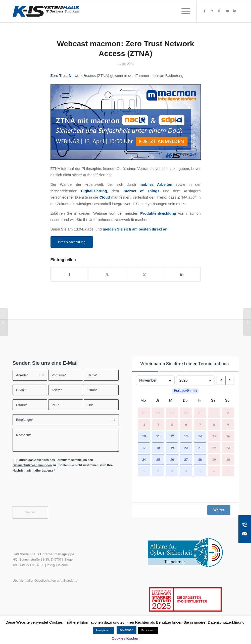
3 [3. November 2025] (144, 430)
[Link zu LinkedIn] (235, 11)
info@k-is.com (57, 565)
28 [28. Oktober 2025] (158, 418)
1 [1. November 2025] (214, 418)
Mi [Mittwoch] (171, 406)
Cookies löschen (125, 638)
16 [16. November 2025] (228, 441)
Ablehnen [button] (127, 630)
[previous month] (221, 379)
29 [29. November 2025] (214, 465)
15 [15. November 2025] (214, 441)
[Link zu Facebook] (205, 11)
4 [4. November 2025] (158, 430)
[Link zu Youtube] (227, 11)
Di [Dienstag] (157, 406)
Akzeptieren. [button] (103, 630)
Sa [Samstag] (213, 406)
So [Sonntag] (227, 406)
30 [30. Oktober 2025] (186, 418)
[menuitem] (184, 11)
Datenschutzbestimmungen (32, 465)
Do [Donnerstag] (185, 406)
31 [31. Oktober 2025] (200, 418)
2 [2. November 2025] (228, 418)
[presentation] (51, 492)
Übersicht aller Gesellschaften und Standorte (45, 581)
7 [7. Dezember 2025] (228, 476)
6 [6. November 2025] (186, 430)
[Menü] (184, 11)
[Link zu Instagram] (220, 11)
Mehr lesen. (148, 630)
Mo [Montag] (143, 406)
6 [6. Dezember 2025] (214, 476)
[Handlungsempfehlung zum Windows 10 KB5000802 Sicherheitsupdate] (4, 322)
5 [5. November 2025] (172, 430)
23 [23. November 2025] (228, 453)
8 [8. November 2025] (214, 430)
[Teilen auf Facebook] (69, 274)
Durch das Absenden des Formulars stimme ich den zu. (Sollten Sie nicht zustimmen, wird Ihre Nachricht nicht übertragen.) (63, 465)
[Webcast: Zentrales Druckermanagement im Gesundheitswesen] (247, 322)
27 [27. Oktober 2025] (144, 418)
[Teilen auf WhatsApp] (144, 274)
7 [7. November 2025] (200, 430)
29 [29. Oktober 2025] (172, 418)
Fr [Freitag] (199, 406)
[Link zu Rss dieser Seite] (212, 11)
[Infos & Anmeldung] (72, 242)
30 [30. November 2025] (228, 465)
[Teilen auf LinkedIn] (182, 274)
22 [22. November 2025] (214, 453)
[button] (143, 441)
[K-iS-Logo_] (46, 11)
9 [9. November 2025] (228, 430)
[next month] (230, 379)
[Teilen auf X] (107, 274)
